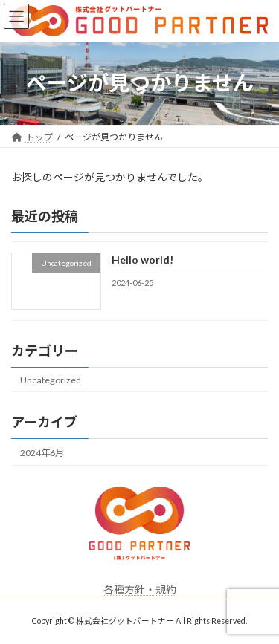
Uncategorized (51, 379)
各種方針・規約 (140, 589)
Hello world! (142, 260)
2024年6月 (42, 453)
